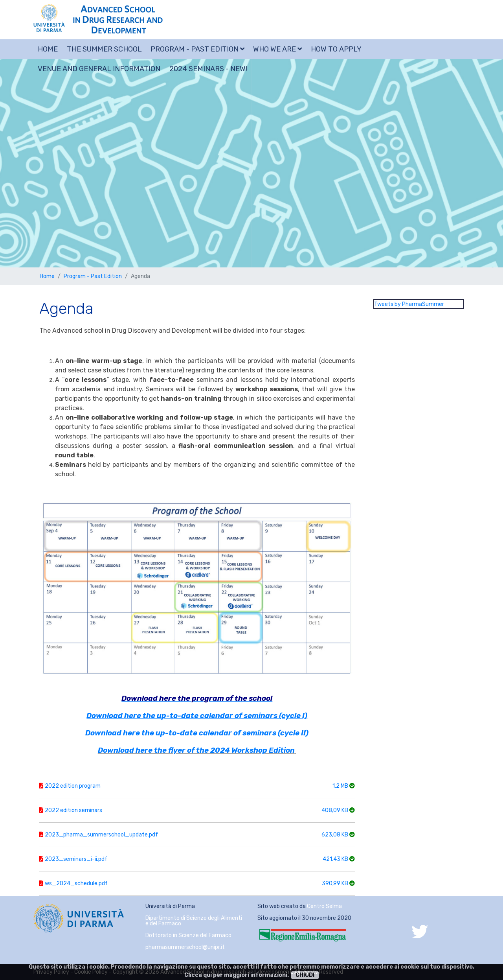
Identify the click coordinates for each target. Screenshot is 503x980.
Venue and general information (99, 69)
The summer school (104, 49)
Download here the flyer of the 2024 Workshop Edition (196, 750)
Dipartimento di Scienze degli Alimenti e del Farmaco (194, 921)
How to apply (336, 49)
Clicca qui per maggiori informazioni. (237, 975)
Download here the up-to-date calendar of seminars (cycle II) (197, 733)
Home (48, 49)
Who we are (277, 49)
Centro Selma (324, 906)
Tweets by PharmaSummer (409, 304)
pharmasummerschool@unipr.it (185, 947)
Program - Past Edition (197, 49)
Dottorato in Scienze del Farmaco (188, 935)
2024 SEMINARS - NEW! (208, 69)
